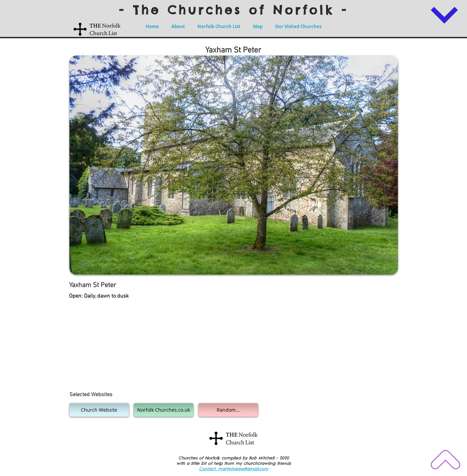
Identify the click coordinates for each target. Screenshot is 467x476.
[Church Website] (99, 410)
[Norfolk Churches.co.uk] (164, 410)
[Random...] (228, 410)
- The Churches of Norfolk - (234, 10)
